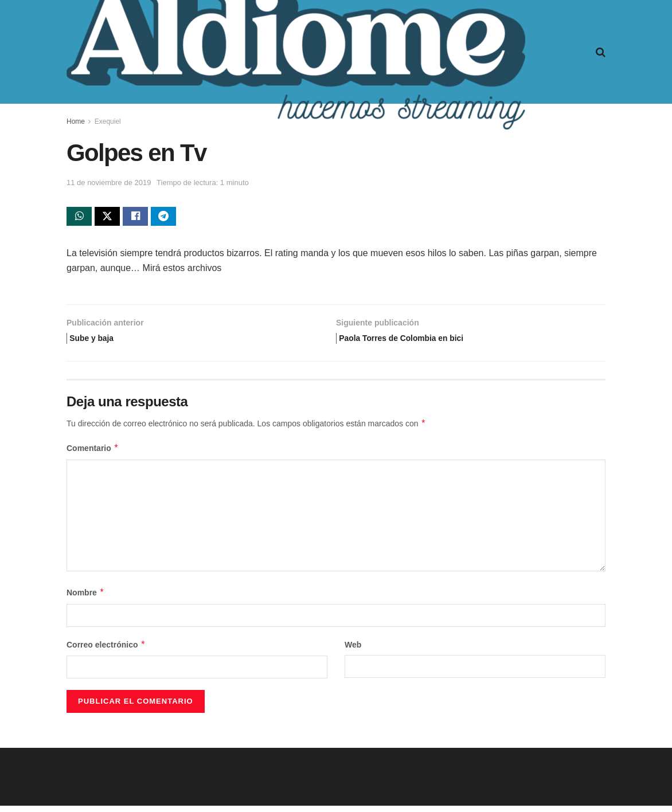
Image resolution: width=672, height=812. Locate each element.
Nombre (85, 599)
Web (353, 651)
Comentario (93, 455)
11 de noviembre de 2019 (109, 183)
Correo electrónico (106, 651)
